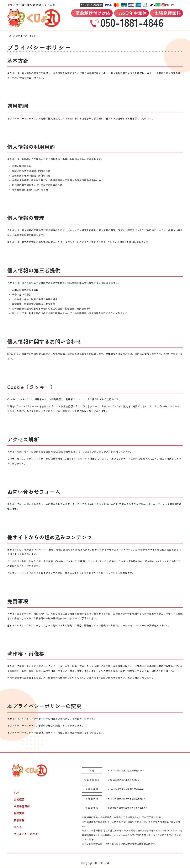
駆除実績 (19, 813)
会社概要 (19, 799)
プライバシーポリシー (27, 834)
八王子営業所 (22, 806)
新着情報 (19, 820)
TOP (17, 792)
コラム (18, 827)
